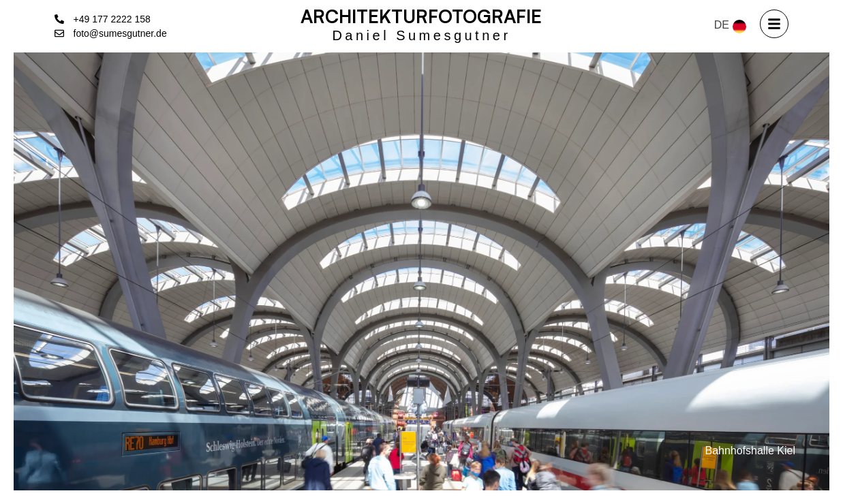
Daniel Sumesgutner (421, 35)
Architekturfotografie (421, 16)
